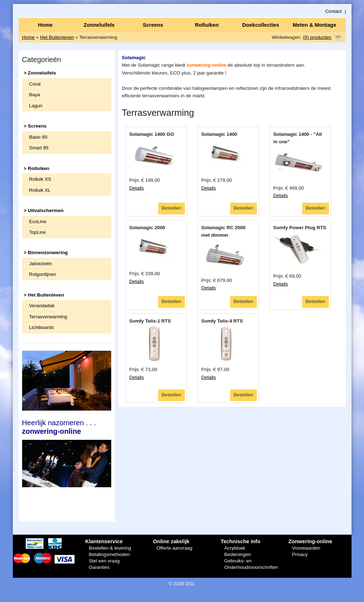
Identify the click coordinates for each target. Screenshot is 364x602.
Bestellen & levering (110, 548)
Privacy (300, 554)
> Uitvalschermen (44, 210)
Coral (35, 84)
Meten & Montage (314, 25)
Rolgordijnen (43, 274)
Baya (35, 95)
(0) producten (317, 37)
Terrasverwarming (48, 317)
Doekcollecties (260, 25)
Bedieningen (238, 554)
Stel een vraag (104, 561)
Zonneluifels (99, 25)
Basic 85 (39, 137)
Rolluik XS (40, 179)
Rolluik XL (40, 190)
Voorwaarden (306, 548)
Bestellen (171, 208)
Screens (153, 25)
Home (45, 25)
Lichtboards (42, 327)
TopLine (38, 232)
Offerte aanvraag (175, 548)
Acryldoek (235, 548)
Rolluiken (207, 25)
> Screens (35, 126)
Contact (333, 11)
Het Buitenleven (57, 37)
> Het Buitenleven (44, 295)
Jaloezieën (41, 264)
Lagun (36, 106)
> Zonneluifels (40, 73)
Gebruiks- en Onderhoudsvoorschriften (251, 564)
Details (137, 188)
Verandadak (42, 306)
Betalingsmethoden (109, 554)
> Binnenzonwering (46, 253)
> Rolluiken (37, 168)
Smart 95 (39, 148)
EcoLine (38, 222)
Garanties (99, 567)
